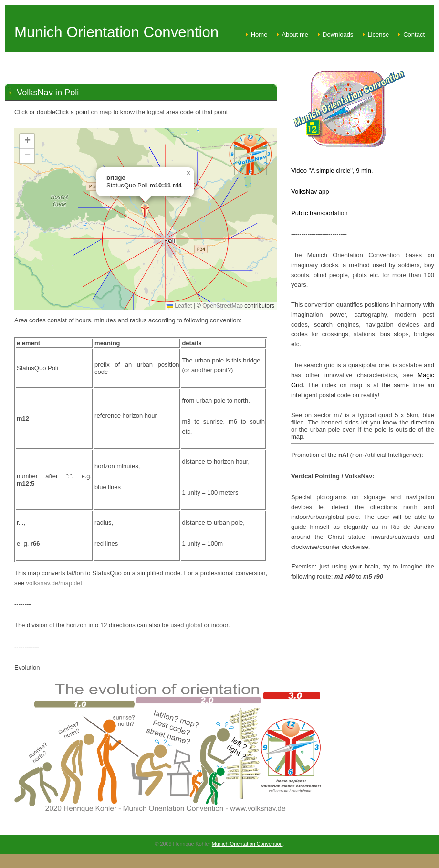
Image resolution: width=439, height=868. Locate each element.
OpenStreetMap (223, 306)
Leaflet (180, 306)
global (194, 625)
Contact (414, 35)
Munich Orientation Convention (247, 844)
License (378, 35)
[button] (145, 211)
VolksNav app (310, 191)
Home (259, 35)
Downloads (338, 35)
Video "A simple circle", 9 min (331, 170)
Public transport (313, 213)
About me (295, 35)
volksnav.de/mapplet (54, 583)
